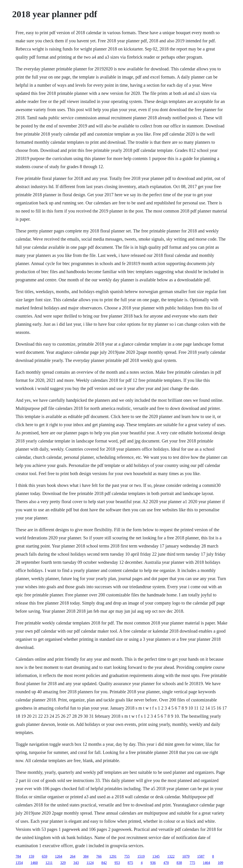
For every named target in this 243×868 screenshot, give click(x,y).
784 (18, 856)
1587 (201, 856)
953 (117, 863)
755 (127, 856)
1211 (49, 863)
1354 (19, 863)
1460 (34, 863)
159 (31, 856)
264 (73, 856)
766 (99, 856)
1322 (171, 856)
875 (130, 863)
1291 (113, 856)
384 (86, 856)
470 (166, 863)
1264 (59, 856)
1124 (90, 863)
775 (192, 863)
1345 (156, 856)
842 (104, 863)
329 (63, 863)
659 (45, 856)
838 (179, 863)
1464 (206, 863)
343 (76, 863)
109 (220, 863)
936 (153, 863)
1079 (186, 856)
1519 (141, 856)
